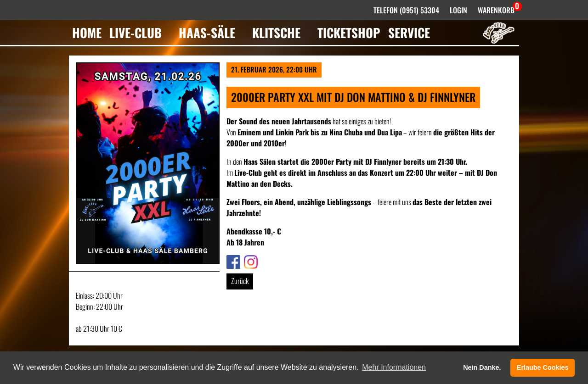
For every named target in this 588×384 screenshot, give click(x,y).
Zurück (240, 281)
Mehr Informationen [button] (394, 367)
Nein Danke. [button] (482, 367)
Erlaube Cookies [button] (543, 367)
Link (232, 261)
